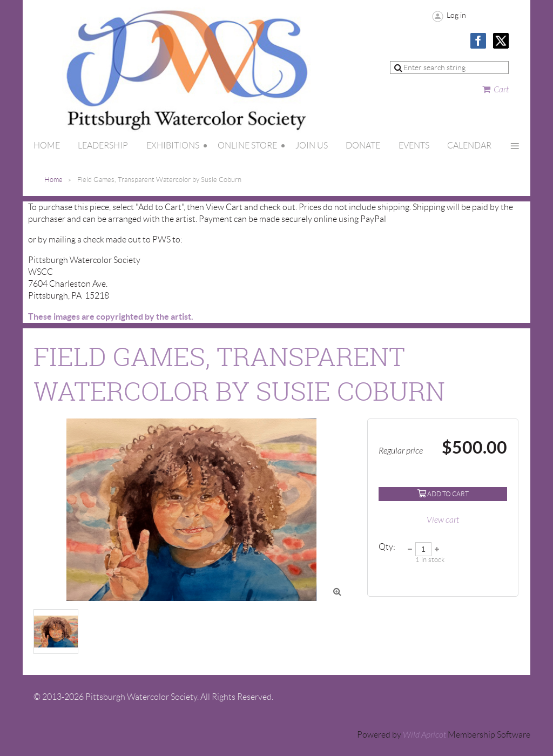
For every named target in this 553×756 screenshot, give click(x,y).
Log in (456, 15)
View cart (443, 520)
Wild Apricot (424, 735)
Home (53, 180)
